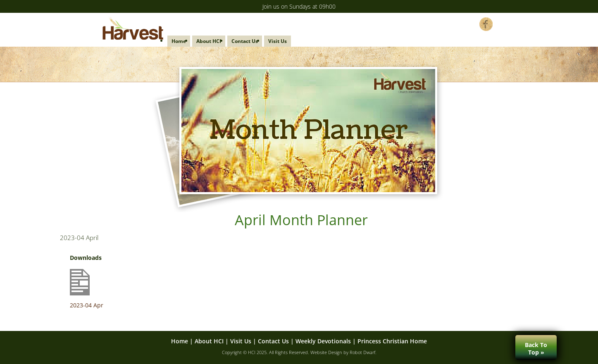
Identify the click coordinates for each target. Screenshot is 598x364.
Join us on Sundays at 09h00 (299, 6)
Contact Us (245, 41)
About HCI (209, 41)
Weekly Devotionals (323, 341)
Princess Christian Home (392, 341)
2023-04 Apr (87, 305)
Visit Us (278, 41)
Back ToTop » (536, 349)
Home (179, 41)
